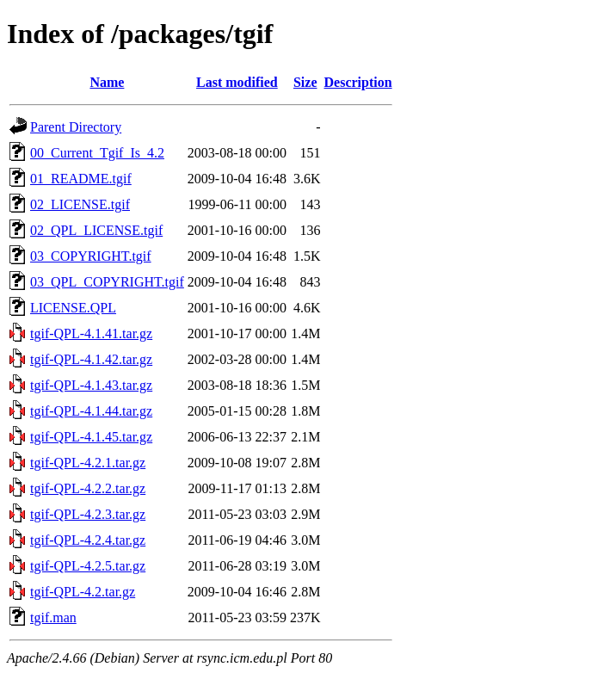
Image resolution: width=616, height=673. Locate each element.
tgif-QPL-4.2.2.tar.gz (88, 488)
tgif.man (53, 617)
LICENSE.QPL (73, 308)
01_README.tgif (81, 179)
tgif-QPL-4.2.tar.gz (83, 592)
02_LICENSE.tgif (80, 204)
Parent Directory (76, 127)
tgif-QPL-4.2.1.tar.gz (88, 463)
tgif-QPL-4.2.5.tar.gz (88, 566)
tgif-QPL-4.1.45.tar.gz (91, 437)
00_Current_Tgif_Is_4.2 (97, 153)
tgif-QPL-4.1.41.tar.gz (91, 333)
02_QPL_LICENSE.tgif (96, 230)
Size (305, 82)
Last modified (237, 82)
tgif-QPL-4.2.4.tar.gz (88, 540)
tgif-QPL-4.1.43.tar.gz (91, 385)
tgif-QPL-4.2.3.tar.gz (88, 514)
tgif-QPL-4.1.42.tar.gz (91, 359)
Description (358, 82)
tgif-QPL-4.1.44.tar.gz (91, 411)
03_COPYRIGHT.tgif (91, 256)
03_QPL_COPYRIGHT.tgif (107, 282)
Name (107, 82)
